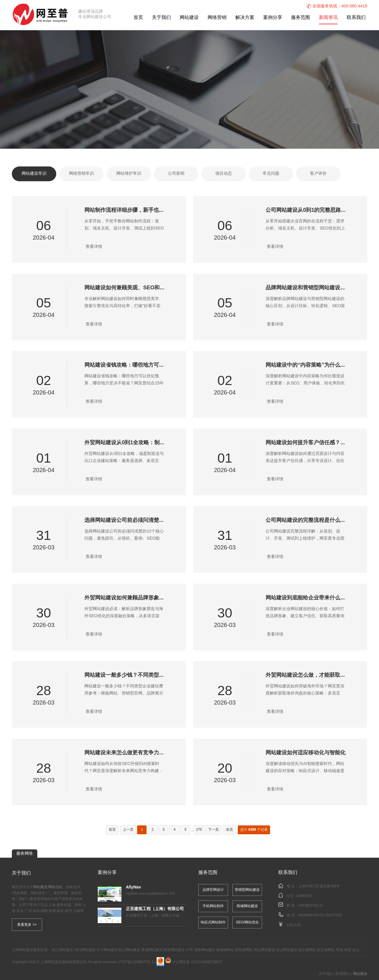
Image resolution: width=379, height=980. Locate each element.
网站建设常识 (34, 174)
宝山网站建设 (287, 950)
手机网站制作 (213, 906)
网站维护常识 (129, 174)
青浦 (339, 950)
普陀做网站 (244, 950)
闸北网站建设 (264, 950)
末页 (229, 830)
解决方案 (245, 18)
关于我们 (161, 18)
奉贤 (348, 950)
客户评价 (318, 174)
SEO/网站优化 (247, 922)
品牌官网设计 (213, 890)
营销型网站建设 (247, 890)
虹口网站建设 (129, 950)
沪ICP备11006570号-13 (137, 962)
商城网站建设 (247, 906)
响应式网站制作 (213, 922)
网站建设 (189, 18)
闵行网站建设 (85, 950)
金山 (356, 950)
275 (199, 830)
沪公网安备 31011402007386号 (194, 962)
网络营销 (217, 18)
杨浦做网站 (225, 950)
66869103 (305, 896)
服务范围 (301, 18)
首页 (138, 18)
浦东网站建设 (205, 950)
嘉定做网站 (307, 950)
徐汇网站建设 (62, 950)
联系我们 (356, 18)
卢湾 (189, 950)
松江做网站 (326, 950)
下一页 (213, 830)
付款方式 (294, 925)
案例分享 (273, 18)
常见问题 (271, 174)
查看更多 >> (27, 925)
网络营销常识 (81, 174)
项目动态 (224, 174)
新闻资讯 (328, 18)
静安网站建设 (174, 950)
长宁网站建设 (107, 950)
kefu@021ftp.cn (311, 906)
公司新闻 (176, 174)
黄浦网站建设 (152, 950)
